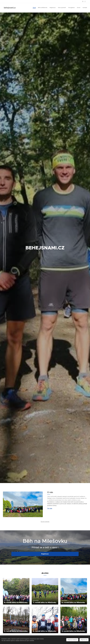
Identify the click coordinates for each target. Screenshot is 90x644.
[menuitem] (73, 8)
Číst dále (50, 508)
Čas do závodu (45, 522)
